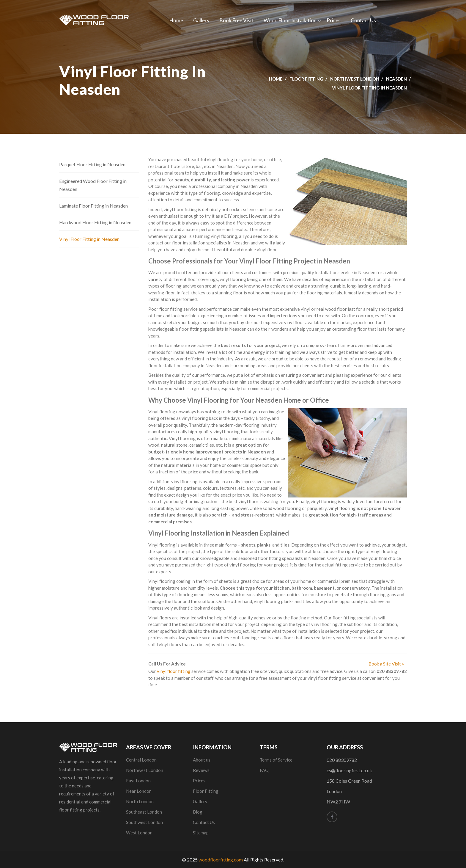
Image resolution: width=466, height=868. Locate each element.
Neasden (396, 79)
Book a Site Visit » (386, 664)
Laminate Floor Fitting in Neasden (93, 206)
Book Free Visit (237, 20)
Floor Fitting (306, 79)
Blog (198, 812)
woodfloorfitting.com (221, 860)
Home (176, 20)
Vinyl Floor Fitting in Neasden (89, 239)
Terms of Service (276, 760)
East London (138, 781)
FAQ (264, 770)
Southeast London (144, 812)
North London (140, 801)
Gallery (201, 20)
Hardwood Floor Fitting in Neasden (95, 222)
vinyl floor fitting (174, 671)
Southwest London (144, 822)
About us (202, 760)
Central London (141, 760)
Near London (139, 791)
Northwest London (355, 79)
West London (139, 833)
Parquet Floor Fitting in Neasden (92, 164)
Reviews (201, 770)
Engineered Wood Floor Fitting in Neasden (93, 185)
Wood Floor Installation (290, 20)
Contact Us (363, 20)
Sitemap (201, 833)
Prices (334, 20)
